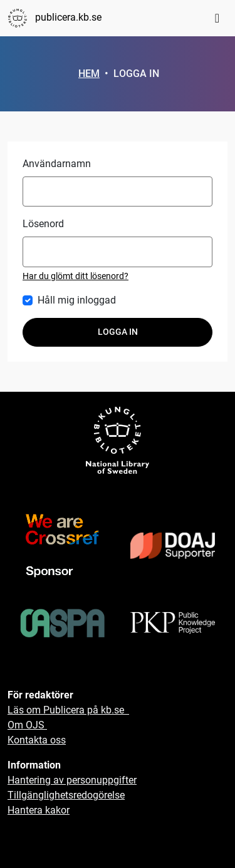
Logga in (118, 332)
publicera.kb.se (55, 18)
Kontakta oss (37, 740)
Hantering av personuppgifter (72, 780)
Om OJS (27, 725)
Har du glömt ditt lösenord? (76, 276)
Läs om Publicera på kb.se (68, 710)
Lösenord (43, 224)
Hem (89, 74)
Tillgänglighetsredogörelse (66, 795)
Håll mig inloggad (77, 300)
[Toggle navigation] (217, 18)
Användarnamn (57, 164)
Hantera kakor (39, 810)
